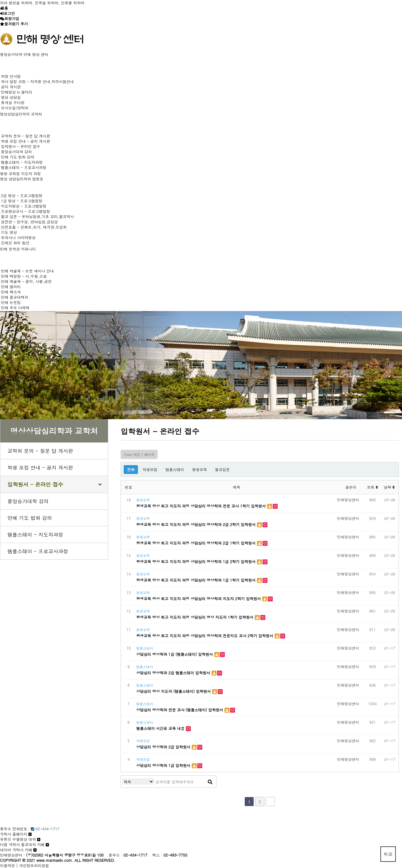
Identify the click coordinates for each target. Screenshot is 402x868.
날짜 (389, 487)
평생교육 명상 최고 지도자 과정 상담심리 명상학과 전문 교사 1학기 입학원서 (202, 506)
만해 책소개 (11, 292)
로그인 (9, 13)
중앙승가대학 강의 (16, 152)
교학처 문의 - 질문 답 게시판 (26, 136)
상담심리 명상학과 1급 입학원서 (164, 765)
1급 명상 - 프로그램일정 (22, 201)
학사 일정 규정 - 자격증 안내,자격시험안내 (37, 81)
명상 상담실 (11, 97)
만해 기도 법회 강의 (18, 157)
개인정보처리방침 (34, 865)
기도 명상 (9, 232)
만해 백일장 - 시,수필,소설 (24, 276)
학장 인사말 (11, 76)
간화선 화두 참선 (15, 243)
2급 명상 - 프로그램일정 (22, 195)
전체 (131, 469)
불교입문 (222, 469)
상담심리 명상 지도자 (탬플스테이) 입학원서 (174, 691)
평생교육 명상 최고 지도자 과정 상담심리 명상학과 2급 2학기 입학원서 (197, 524)
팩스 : (158, 855)
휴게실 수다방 (13, 102)
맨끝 (270, 802)
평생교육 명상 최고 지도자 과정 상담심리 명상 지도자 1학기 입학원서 (196, 617)
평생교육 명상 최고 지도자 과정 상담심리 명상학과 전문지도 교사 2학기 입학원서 (205, 636)
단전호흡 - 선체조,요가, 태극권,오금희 (34, 227)
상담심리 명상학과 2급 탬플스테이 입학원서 (174, 673)
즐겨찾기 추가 (16, 24)
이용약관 (7, 865)
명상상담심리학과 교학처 (21, 114)
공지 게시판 (11, 87)
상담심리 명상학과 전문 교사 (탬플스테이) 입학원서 (180, 710)
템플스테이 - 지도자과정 (22, 162)
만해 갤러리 (11, 287)
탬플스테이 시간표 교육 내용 (161, 728)
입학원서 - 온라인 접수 (21, 146)
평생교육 (199, 469)
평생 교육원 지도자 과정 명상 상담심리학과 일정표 (22, 176)
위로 (388, 854)
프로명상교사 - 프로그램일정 (26, 211)
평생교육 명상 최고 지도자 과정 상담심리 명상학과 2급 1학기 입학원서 (197, 543)
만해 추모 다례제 (15, 308)
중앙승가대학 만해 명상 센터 (24, 54)
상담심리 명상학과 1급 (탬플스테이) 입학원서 (175, 654)
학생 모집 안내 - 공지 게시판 (26, 141)
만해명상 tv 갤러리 (17, 92)
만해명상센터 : (12, 855)
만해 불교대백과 (15, 297)
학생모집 (150, 469)
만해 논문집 (11, 302)
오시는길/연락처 (15, 108)
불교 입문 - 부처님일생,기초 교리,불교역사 (37, 216)
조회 (372, 487)
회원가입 (12, 18)
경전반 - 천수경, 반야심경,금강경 (29, 222)
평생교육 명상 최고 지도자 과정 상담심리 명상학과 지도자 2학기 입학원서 (199, 598)
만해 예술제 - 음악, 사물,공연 (26, 281)
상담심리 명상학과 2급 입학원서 (164, 747)
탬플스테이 (175, 469)
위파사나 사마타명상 (18, 237)
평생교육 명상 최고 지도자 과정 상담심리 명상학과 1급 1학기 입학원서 (197, 580)
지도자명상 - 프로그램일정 (24, 206)
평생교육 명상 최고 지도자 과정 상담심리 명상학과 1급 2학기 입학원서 (197, 561)
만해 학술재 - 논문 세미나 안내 (27, 271)
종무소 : (116, 855)
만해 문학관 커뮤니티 (18, 249)
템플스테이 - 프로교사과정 (24, 167)
